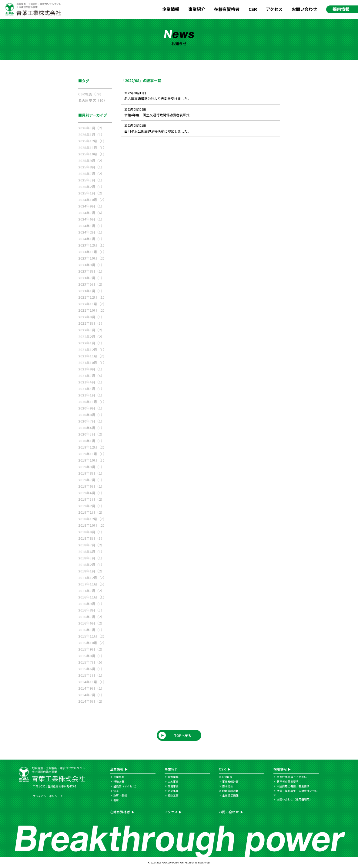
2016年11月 (92, 597)
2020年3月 (91, 434)
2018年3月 (91, 558)
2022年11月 (92, 304)
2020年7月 (91, 421)
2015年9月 (91, 649)
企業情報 (171, 9)
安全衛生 (228, 786)
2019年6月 (91, 486)
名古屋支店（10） (92, 100)
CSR (253, 9)
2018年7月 (91, 545)
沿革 (116, 791)
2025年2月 (91, 187)
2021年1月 (91, 395)
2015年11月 (92, 636)
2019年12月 (92, 447)
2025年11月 (92, 147)
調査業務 (173, 777)
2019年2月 (91, 506)
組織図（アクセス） (126, 786)
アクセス (274, 9)
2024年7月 (91, 213)
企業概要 (119, 777)
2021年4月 (91, 382)
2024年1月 (91, 239)
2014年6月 (91, 701)
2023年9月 (91, 265)
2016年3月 (91, 630)
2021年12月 (92, 350)
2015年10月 (92, 643)
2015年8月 (91, 656)
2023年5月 (91, 284)
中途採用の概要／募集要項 (293, 786)
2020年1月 (91, 441)
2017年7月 (91, 591)
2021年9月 (91, 369)
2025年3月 (91, 180)
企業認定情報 (230, 795)
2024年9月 (91, 206)
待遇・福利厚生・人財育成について (296, 793)
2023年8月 (91, 271)
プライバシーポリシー (46, 796)
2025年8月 (91, 167)
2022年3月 (91, 330)
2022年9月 (91, 317)
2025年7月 (91, 174)
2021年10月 (92, 363)
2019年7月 (91, 480)
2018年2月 (91, 565)
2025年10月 (92, 154)
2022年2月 (91, 336)
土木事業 (173, 781)
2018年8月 (91, 538)
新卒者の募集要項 (288, 781)
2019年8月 (91, 473)
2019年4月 (91, 493)
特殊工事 (173, 795)
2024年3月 (91, 226)
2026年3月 (91, 128)
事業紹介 (197, 9)
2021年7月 (91, 376)
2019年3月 (91, 499)
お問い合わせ (304, 9)
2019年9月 (91, 467)
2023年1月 (91, 291)
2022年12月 (92, 297)
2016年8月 (91, 610)
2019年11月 (92, 454)
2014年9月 (91, 688)
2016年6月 (91, 623)
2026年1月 (91, 134)
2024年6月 (91, 219)
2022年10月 (92, 310)
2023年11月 (92, 252)
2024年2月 (91, 232)
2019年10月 (92, 460)
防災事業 (173, 791)
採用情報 (341, 9)
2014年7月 (91, 695)
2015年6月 (91, 669)
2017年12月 (92, 578)
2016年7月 (91, 617)
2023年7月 (91, 278)
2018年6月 (91, 552)
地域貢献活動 (230, 791)
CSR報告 (227, 777)
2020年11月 (92, 402)
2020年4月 (91, 428)
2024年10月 (92, 200)
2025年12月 (92, 141)
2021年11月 (92, 356)
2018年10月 (92, 525)
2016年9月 (91, 604)
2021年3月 (91, 389)
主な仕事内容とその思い (292, 777)
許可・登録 (120, 795)
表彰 (116, 800)
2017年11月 (92, 584)
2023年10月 (92, 258)
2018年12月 (92, 519)
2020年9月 (91, 408)
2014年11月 (92, 682)
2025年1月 (91, 193)
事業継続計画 (230, 781)
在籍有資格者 (227, 9)
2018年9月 (91, 532)
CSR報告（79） (91, 94)
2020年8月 (91, 415)
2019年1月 (91, 512)
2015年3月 (91, 675)
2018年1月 (91, 571)
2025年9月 (91, 161)
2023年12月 (92, 245)
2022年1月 (91, 343)
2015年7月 (91, 662)
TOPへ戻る (183, 735)
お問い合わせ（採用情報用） (294, 799)
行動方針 (119, 781)
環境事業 (173, 786)
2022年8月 (91, 323)
